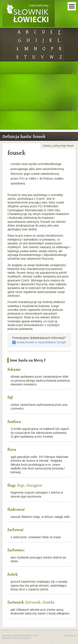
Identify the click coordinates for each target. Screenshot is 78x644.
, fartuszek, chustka (31, 602)
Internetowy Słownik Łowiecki (28, 14)
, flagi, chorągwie (25, 485)
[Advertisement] (39, 96)
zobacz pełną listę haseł (58, 146)
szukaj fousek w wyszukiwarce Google (39, 342)
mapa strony (70, 635)
